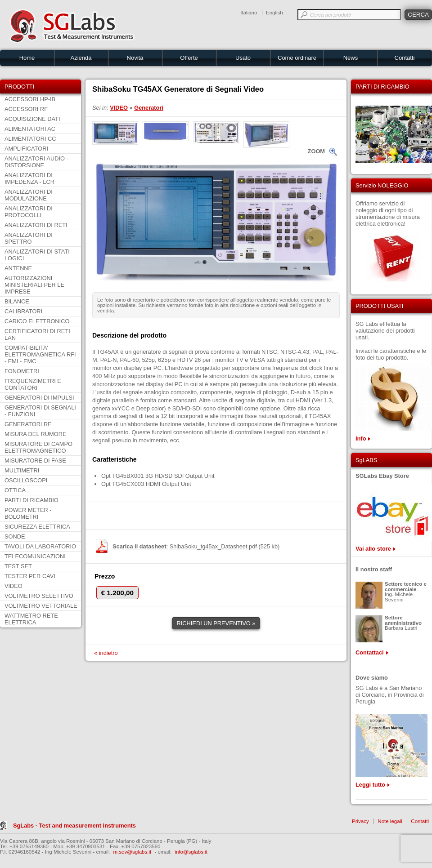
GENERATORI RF (28, 424)
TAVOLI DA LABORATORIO (40, 546)
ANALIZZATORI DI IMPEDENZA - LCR (29, 178)
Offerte (189, 58)
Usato (243, 58)
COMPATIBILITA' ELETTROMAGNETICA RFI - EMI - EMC (40, 354)
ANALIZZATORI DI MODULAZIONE (29, 195)
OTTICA (15, 490)
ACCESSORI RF (26, 109)
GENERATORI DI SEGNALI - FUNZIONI (40, 411)
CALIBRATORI (23, 311)
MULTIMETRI (22, 470)
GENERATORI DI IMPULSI (39, 398)
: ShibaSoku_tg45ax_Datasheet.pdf (185, 546)
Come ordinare (297, 58)
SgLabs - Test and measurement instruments (74, 826)
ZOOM (316, 151)
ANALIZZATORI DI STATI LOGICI (37, 255)
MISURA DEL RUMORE (35, 434)
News (351, 58)
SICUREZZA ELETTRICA (37, 527)
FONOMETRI (22, 371)
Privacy (360, 821)
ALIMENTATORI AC (30, 129)
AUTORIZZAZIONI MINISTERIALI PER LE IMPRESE (34, 285)
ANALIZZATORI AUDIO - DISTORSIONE (36, 162)
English (274, 13)
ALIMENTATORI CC (30, 139)
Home (27, 58)
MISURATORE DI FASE (35, 461)
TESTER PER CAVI (30, 576)
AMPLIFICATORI (26, 149)
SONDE (15, 536)
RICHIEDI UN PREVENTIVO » (216, 623)
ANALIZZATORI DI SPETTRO (29, 238)
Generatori (149, 108)
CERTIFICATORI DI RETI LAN (37, 334)
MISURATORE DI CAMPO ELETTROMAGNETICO (38, 447)
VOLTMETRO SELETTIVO (39, 596)
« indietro (106, 653)
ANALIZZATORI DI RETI (36, 225)
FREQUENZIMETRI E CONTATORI (33, 384)
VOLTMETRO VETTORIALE (41, 606)
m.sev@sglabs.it (133, 852)
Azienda (81, 58)
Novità (135, 58)
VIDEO (13, 586)
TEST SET (18, 566)
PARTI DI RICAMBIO (31, 500)
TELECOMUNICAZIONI (35, 556)
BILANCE (17, 301)
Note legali (390, 821)
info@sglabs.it (191, 852)
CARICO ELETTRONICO (37, 321)
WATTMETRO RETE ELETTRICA (31, 619)
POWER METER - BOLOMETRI (28, 513)
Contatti (405, 58)
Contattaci (370, 652)
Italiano (249, 13)
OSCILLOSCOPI (26, 480)
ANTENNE (18, 268)
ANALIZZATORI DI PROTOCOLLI (29, 212)
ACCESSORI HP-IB (30, 99)
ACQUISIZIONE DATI (32, 119)
